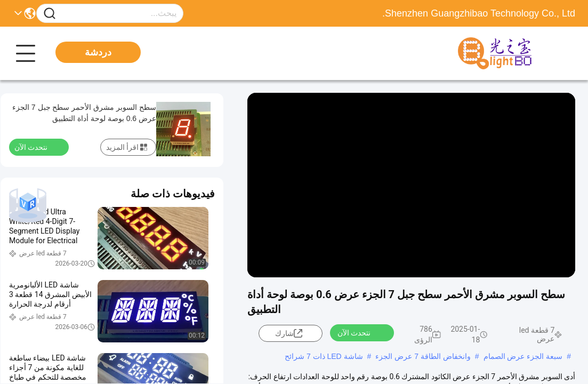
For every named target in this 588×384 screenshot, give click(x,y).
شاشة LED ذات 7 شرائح (324, 356)
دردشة (98, 52)
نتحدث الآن (360, 332)
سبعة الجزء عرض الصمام (523, 356)
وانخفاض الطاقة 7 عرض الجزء (423, 356)
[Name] (50, 14)
